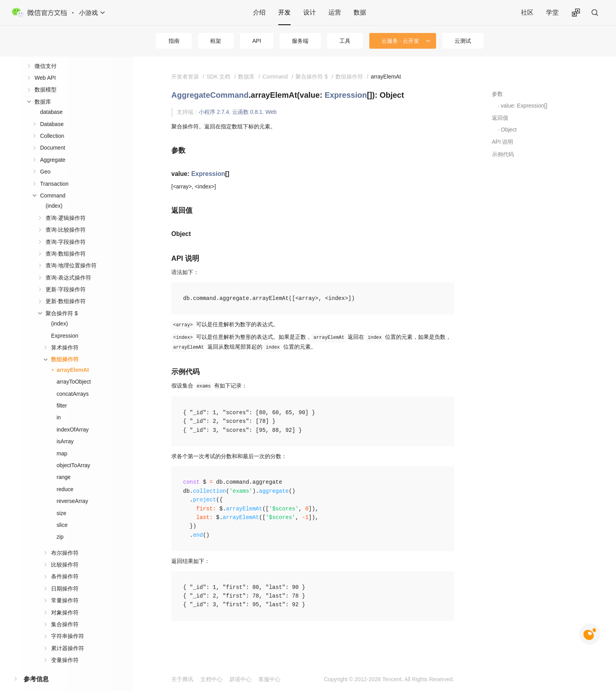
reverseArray (72, 488)
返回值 (500, 118)
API (257, 41)
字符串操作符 (68, 623)
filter (62, 393)
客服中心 (269, 679)
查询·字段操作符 (66, 229)
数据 (360, 12)
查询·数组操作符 (66, 241)
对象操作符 (65, 600)
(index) (54, 193)
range (64, 464)
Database (52, 112)
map (62, 441)
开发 (284, 12)
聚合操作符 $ (62, 301)
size (61, 501)
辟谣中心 (240, 679)
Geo (45, 159)
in (59, 405)
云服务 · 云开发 (400, 41)
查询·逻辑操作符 (66, 205)
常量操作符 (65, 588)
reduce (65, 477)
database (51, 99)
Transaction (54, 171)
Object (509, 130)
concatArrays (73, 381)
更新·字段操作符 (66, 277)
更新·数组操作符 (66, 289)
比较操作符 (65, 552)
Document (53, 135)
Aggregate (53, 147)
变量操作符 (65, 647)
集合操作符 (65, 612)
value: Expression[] (524, 106)
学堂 (552, 12)
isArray (65, 429)
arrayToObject (74, 369)
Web (271, 112)
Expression (65, 323)
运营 (335, 12)
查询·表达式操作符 (68, 265)
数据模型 (46, 77)
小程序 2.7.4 (214, 112)
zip (60, 524)
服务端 (300, 41)
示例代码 (503, 154)
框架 (216, 41)
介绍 (259, 12)
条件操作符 (65, 564)
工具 (345, 41)
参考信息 (36, 666)
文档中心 (211, 679)
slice (62, 512)
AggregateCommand (210, 95)
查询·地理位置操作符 (71, 253)
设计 (310, 12)
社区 (527, 12)
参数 (497, 94)
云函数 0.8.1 (247, 112)
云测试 (463, 41)
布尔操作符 (65, 540)
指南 (174, 41)
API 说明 (502, 142)
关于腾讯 (182, 679)
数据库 (43, 89)
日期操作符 (65, 576)
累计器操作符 (68, 636)
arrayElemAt (73, 357)
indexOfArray (73, 417)
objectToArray (73, 453)
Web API (45, 65)
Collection (52, 123)
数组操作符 (65, 347)
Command (53, 183)
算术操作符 (65, 335)
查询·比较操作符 (66, 217)
